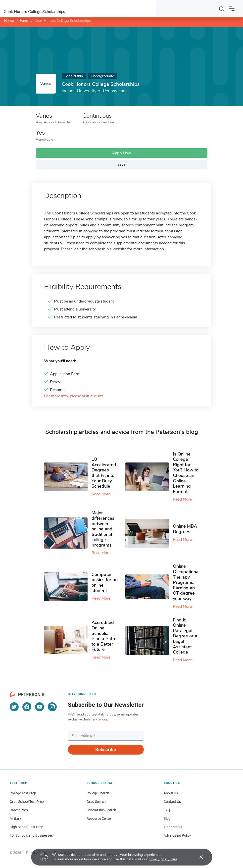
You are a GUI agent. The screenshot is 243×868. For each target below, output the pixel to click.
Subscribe (106, 749)
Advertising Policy (177, 835)
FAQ (167, 810)
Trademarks (173, 827)
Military (15, 818)
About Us (171, 793)
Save (121, 164)
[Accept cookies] (198, 857)
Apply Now (122, 153)
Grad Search (96, 802)
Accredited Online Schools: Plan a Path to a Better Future (103, 636)
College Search (98, 793)
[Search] (222, 9)
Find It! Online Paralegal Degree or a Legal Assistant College (185, 636)
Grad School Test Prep (27, 802)
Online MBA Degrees (185, 529)
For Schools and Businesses (31, 835)
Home (9, 21)
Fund (24, 21)
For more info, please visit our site (74, 396)
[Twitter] (14, 707)
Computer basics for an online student (105, 583)
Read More (101, 494)
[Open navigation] (232, 9)
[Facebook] (27, 707)
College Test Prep (23, 793)
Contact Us (172, 802)
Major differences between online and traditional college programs (103, 529)
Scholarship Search (101, 810)
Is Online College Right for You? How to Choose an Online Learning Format (186, 473)
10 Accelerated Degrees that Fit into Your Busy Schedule (104, 473)
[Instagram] (52, 707)
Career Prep (19, 810)
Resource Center (99, 818)
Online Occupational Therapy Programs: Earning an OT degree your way (186, 582)
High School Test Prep (26, 827)
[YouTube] (40, 707)
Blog (167, 818)
